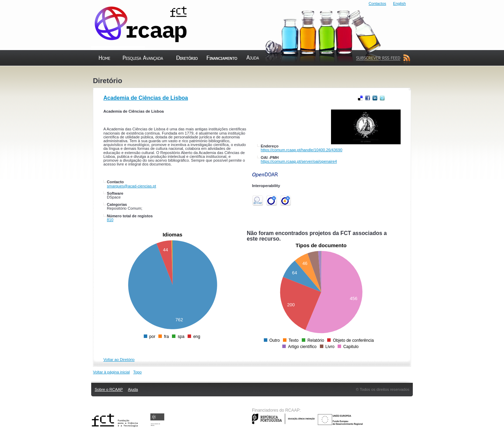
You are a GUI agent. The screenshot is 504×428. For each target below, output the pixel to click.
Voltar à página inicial (111, 372)
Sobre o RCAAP (109, 389)
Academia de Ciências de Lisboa (146, 98)
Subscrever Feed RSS (381, 73)
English (399, 3)
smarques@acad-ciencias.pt (131, 186)
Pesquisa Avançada (141, 73)
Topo (137, 372)
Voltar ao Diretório (119, 360)
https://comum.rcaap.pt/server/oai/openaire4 (299, 161)
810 (110, 220)
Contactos (377, 3)
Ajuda (247, 73)
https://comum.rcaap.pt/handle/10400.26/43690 (301, 150)
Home (99, 73)
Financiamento (222, 73)
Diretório (180, 73)
